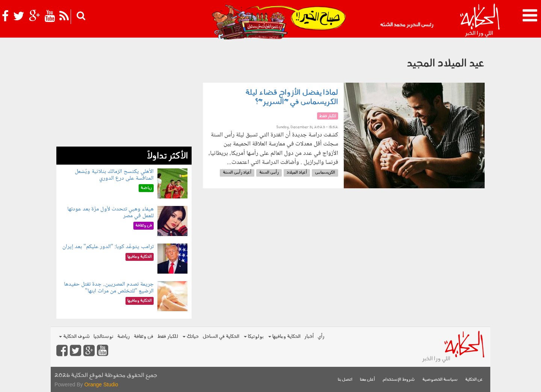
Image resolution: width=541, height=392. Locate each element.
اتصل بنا (345, 380)
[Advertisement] (124, 94)
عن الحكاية (474, 380)
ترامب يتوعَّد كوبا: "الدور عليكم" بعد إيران (108, 247)
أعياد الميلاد (297, 173)
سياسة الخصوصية (440, 380)
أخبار (309, 337)
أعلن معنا (367, 380)
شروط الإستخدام (399, 380)
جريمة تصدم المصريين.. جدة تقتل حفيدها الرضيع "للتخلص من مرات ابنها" (109, 288)
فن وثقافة (144, 337)
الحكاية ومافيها (284, 337)
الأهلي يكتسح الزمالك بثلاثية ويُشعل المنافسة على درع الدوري (114, 175)
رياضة (124, 337)
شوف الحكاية (74, 337)
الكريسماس (325, 173)
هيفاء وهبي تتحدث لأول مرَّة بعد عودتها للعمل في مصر (110, 213)
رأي (321, 337)
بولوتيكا (254, 337)
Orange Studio (101, 384)
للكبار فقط (168, 337)
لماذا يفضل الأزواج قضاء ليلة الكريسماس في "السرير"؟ (292, 98)
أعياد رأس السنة (237, 173)
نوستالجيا (104, 337)
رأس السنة (269, 173)
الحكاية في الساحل (221, 337)
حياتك (191, 337)
